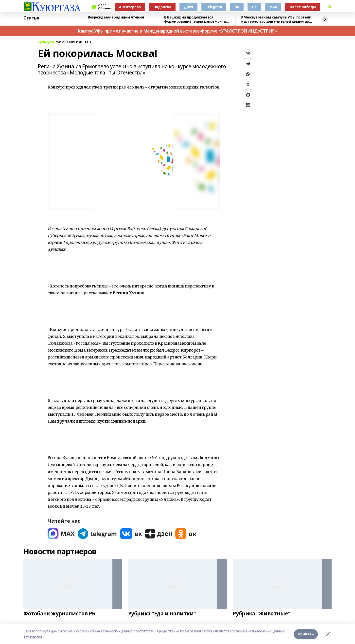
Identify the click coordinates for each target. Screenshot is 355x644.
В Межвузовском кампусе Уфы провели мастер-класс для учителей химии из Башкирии (276, 19)
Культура (46, 42)
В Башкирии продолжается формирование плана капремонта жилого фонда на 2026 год (195, 19)
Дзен (188, 7)
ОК (254, 7)
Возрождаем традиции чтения (116, 17)
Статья (31, 18)
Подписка (162, 7)
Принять (306, 634)
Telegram (214, 7)
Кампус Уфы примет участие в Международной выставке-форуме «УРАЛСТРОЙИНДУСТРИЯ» (177, 31)
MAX (273, 7)
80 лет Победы (303, 7)
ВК (237, 7)
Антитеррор (130, 7)
